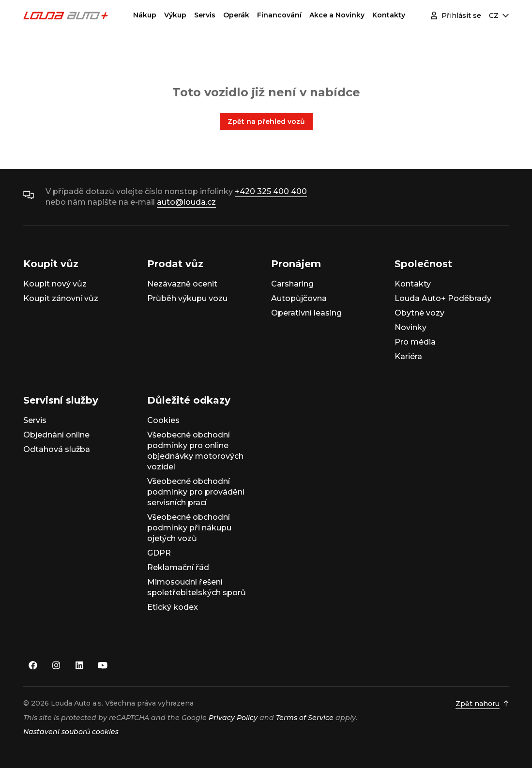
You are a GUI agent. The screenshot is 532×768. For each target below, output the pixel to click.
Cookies (163, 420)
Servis (205, 15)
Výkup (175, 15)
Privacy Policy (233, 718)
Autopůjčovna (299, 298)
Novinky (410, 327)
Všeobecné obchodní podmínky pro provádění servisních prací (196, 492)
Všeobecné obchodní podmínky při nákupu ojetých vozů (189, 528)
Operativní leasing (306, 313)
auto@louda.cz (186, 202)
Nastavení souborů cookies (71, 732)
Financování (279, 15)
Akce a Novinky (337, 15)
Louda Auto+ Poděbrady (443, 298)
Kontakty (389, 15)
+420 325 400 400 (271, 191)
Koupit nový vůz (55, 284)
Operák (236, 15)
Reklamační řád (178, 567)
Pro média (415, 342)
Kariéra (408, 356)
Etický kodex (173, 607)
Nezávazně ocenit (182, 284)
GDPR (159, 553)
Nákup (145, 15)
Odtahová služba (57, 449)
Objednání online (56, 435)
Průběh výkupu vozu (187, 298)
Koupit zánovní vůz (61, 298)
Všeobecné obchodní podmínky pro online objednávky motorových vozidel (195, 451)
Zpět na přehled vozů (266, 121)
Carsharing (292, 284)
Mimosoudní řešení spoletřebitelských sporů (197, 587)
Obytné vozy (419, 313)
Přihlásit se (456, 15)
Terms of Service (305, 718)
